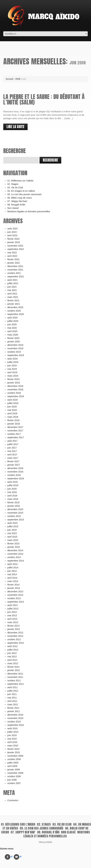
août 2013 (12, 605)
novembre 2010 (15, 718)
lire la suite (15, 127)
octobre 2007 (14, 783)
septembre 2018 (16, 396)
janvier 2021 (14, 304)
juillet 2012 (13, 650)
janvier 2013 (14, 629)
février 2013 (13, 626)
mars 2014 (13, 581)
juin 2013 (12, 612)
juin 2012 (12, 653)
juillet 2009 (13, 763)
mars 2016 (13, 499)
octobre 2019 (14, 352)
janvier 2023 (14, 242)
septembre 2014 (16, 561)
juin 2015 (12, 530)
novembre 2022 (15, 246)
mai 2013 (12, 615)
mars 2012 (13, 663)
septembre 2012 (16, 643)
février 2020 (13, 338)
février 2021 (13, 300)
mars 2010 (13, 746)
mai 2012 (12, 657)
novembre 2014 (15, 554)
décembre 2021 (15, 266)
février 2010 (13, 749)
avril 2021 (12, 294)
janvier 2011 (14, 711)
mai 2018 (12, 410)
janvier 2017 (14, 465)
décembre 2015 (15, 509)
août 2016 (12, 482)
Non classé (13, 208)
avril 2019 (12, 372)
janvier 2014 (14, 588)
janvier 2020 (14, 342)
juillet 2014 (13, 568)
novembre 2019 (15, 348)
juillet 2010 (13, 732)
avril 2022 (12, 256)
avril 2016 (12, 496)
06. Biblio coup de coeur (20, 198)
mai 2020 (12, 328)
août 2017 (12, 441)
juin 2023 (12, 232)
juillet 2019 (13, 362)
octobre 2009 (14, 759)
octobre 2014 (14, 557)
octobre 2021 (14, 273)
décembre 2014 (15, 550)
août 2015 (12, 523)
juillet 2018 (13, 403)
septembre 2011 (16, 684)
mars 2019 (13, 376)
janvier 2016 (14, 506)
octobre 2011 (14, 681)
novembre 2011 (15, 677)
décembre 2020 (15, 307)
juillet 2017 (13, 444)
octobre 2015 (14, 516)
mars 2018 (13, 417)
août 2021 (12, 280)
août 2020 (12, 318)
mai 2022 (12, 253)
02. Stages (13, 184)
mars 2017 (13, 458)
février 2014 (13, 585)
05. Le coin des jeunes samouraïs (24, 194)
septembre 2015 (16, 520)
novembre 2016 (15, 472)
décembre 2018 (15, 386)
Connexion (13, 800)
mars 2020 (13, 335)
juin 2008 (12, 780)
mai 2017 (12, 451)
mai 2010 (12, 739)
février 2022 (13, 259)
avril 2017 (12, 455)
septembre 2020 (16, 314)
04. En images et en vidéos (21, 191)
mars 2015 (13, 540)
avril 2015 (12, 537)
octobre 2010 (14, 722)
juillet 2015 (13, 526)
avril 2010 (12, 742)
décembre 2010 (15, 715)
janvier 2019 (14, 383)
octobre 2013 (14, 598)
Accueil (9, 79)
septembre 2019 (16, 355)
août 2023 (12, 229)
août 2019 (12, 359)
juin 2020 (12, 324)
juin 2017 (12, 448)
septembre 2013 (16, 602)
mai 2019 (12, 369)
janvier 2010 (14, 752)
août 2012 (12, 646)
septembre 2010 (16, 725)
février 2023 (13, 239)
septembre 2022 (16, 249)
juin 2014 (12, 571)
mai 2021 (12, 290)
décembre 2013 (15, 591)
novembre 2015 (15, 513)
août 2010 (12, 728)
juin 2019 (12, 366)
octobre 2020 (14, 311)
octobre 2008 (14, 776)
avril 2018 (12, 413)
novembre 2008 (15, 773)
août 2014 (12, 564)
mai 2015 (12, 533)
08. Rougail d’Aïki (16, 205)
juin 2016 (12, 489)
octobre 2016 (14, 475)
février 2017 (13, 461)
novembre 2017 (15, 431)
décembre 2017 (15, 427)
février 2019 (13, 379)
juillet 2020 (13, 321)
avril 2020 (12, 331)
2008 (18, 79)
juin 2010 (12, 735)
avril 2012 (12, 660)
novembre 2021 (15, 270)
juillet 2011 (13, 691)
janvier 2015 (14, 547)
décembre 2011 (15, 674)
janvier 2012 (14, 670)
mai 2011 (12, 698)
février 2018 (13, 420)
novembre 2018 (15, 389)
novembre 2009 (15, 756)
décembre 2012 (15, 633)
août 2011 (12, 687)
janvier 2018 (14, 424)
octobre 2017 (14, 434)
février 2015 (13, 544)
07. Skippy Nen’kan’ (17, 201)
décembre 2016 (15, 468)
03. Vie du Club (15, 187)
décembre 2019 (15, 345)
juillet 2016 (13, 485)
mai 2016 (12, 492)
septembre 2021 (16, 277)
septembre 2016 (16, 479)
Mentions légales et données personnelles (29, 211)
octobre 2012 (14, 639)
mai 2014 (12, 574)
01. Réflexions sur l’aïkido (20, 181)
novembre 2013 (15, 595)
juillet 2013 (13, 609)
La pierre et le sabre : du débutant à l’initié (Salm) (44, 99)
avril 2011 (12, 701)
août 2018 (12, 400)
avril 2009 (12, 766)
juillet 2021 (13, 283)
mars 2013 (13, 622)
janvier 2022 (14, 263)
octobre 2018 (14, 393)
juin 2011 (12, 694)
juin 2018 (12, 407)
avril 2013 (12, 619)
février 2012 (13, 667)
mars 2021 (13, 297)
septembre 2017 (16, 437)
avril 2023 (12, 235)
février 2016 (13, 502)
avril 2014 (12, 578)
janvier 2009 (14, 770)
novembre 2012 (15, 636)
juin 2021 (12, 287)
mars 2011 (13, 704)
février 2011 (13, 708)
